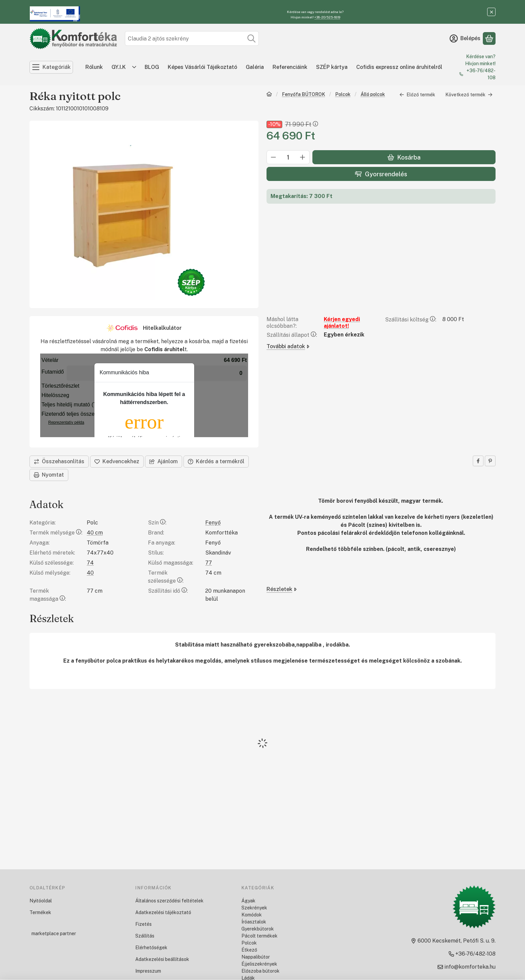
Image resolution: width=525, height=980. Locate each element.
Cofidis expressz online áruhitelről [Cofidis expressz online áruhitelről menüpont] (399, 67)
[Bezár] (491, 12)
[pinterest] (490, 461)
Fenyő (213, 523)
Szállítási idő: (168, 591)
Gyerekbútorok (258, 929)
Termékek (40, 912)
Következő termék (469, 95)
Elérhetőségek (151, 948)
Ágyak (248, 901)
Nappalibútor (256, 957)
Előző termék (417, 95)
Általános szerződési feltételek (169, 901)
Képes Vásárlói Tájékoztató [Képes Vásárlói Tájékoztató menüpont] (202, 67)
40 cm (95, 533)
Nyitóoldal (41, 901)
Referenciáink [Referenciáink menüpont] (290, 67)
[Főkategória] (269, 95)
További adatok (288, 346)
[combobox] (192, 38)
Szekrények (254, 908)
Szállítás (145, 936)
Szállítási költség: (411, 320)
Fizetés (143, 924)
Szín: (157, 523)
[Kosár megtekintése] (489, 38)
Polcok (343, 94)
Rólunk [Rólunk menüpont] (94, 67)
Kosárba (404, 157)
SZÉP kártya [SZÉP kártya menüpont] (332, 67)
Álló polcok (373, 94)
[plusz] (303, 158)
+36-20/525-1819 (327, 17)
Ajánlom (164, 461)
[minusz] (274, 158)
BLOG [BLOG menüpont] (152, 67)
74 (90, 563)
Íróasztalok (254, 922)
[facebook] (478, 461)
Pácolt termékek (259, 936)
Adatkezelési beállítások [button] (162, 959)
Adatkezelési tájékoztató (163, 912)
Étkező (249, 950)
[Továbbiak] (134, 67)
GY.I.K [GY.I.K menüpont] (119, 67)
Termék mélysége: (56, 533)
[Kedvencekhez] (117, 462)
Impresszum (148, 971)
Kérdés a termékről (216, 461)
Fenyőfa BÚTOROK (304, 94)
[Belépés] (465, 38)
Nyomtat (49, 475)
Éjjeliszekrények (259, 964)
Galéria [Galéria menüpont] (255, 67)
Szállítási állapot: (292, 335)
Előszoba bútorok (260, 971)
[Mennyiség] (288, 158)
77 (209, 563)
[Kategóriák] (51, 67)
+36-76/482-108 (481, 74)
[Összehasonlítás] (59, 462)
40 (90, 573)
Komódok (252, 915)
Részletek (282, 589)
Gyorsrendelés (381, 174)
